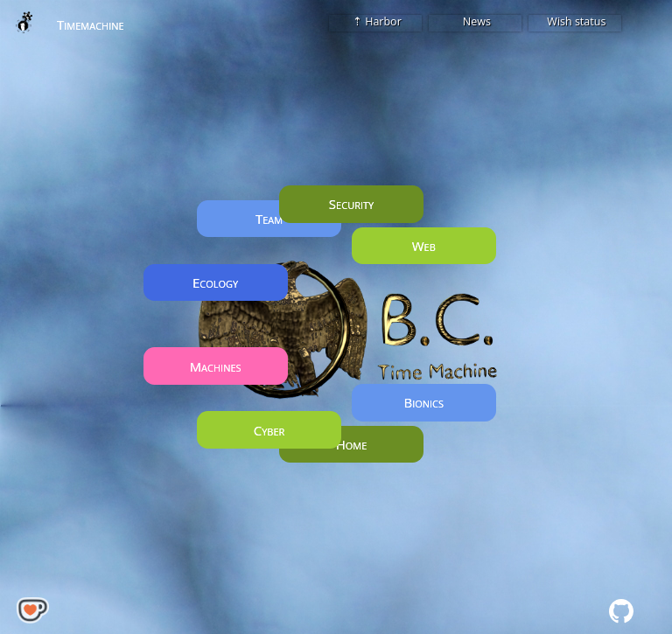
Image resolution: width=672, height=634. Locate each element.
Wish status (575, 22)
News (476, 22)
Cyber (269, 430)
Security (351, 204)
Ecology (215, 282)
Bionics (423, 402)
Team (269, 219)
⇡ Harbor (376, 22)
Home (352, 444)
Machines (216, 366)
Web (424, 246)
